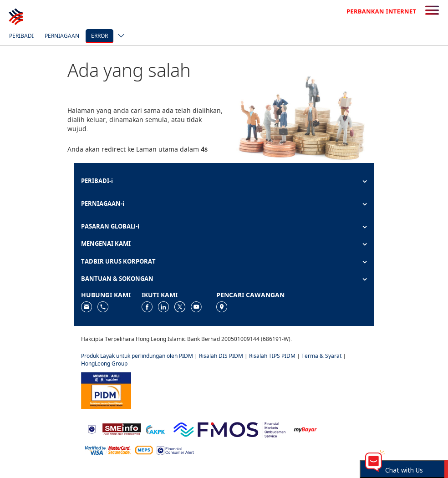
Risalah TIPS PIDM (272, 356)
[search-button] (432, 11)
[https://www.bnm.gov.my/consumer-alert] (175, 450)
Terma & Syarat (321, 356)
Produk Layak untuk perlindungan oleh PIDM (137, 356)
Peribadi (21, 36)
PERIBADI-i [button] (97, 181)
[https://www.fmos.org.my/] (229, 429)
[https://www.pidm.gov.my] (106, 390)
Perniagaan (62, 36)
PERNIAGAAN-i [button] (103, 203)
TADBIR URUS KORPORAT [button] (118, 261)
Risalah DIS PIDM (221, 356)
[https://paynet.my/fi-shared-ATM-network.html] (144, 450)
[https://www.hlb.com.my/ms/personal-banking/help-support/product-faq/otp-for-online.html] (108, 450)
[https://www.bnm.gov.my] (92, 429)
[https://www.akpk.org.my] (155, 429)
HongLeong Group (104, 364)
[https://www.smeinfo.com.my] (122, 429)
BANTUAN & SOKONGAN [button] (117, 279)
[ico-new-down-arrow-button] (119, 36)
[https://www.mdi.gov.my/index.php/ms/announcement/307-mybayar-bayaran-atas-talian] (305, 429)
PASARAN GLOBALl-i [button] (110, 226)
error (99, 36)
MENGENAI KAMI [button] (106, 244)
